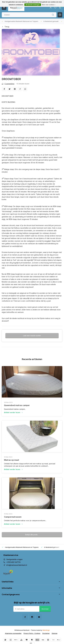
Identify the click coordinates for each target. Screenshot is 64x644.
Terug (5, 27)
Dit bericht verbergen (33, 5)
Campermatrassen (13, 517)
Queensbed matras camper (17, 405)
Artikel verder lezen (14, 412)
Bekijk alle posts (31, 535)
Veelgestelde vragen (14, 559)
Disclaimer (46, 633)
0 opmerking (8, 84)
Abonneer (45, 609)
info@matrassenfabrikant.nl (17, 565)
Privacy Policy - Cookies (32, 633)
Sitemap (55, 633)
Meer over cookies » (49, 5)
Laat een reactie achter (32, 336)
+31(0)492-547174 (13, 562)
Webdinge (46, 630)
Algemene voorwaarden (13, 633)
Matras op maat (12, 460)
